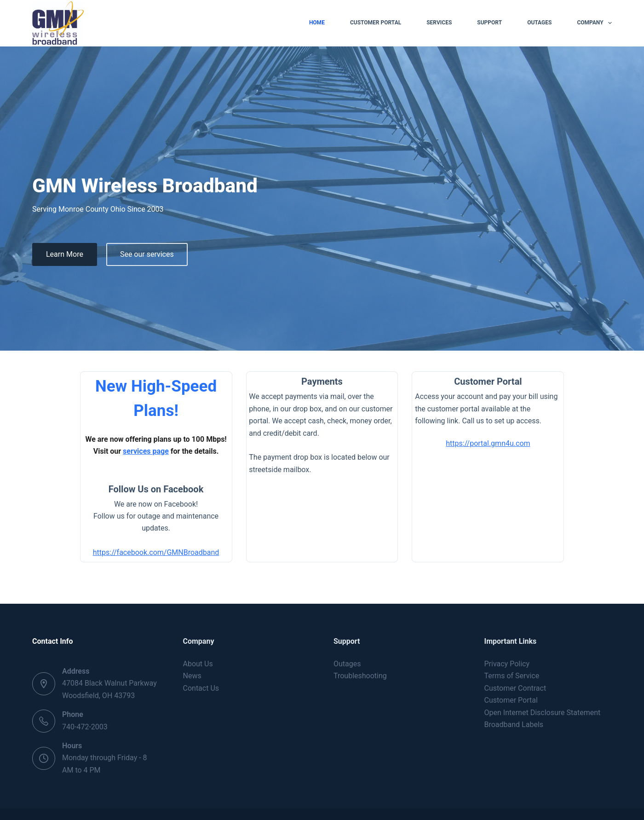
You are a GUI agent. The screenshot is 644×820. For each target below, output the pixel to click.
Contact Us (201, 665)
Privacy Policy (507, 641)
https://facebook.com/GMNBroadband (124, 533)
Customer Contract (515, 665)
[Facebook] (606, 803)
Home (317, 23)
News (192, 653)
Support (489, 23)
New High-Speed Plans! (124, 401)
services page (99, 443)
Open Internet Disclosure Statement (543, 690)
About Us (198, 641)
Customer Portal (376, 23)
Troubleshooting (360, 653)
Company (594, 23)
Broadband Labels (514, 702)
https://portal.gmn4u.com (520, 459)
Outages (539, 23)
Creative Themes (184, 801)
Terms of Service (512, 653)
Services (439, 23)
